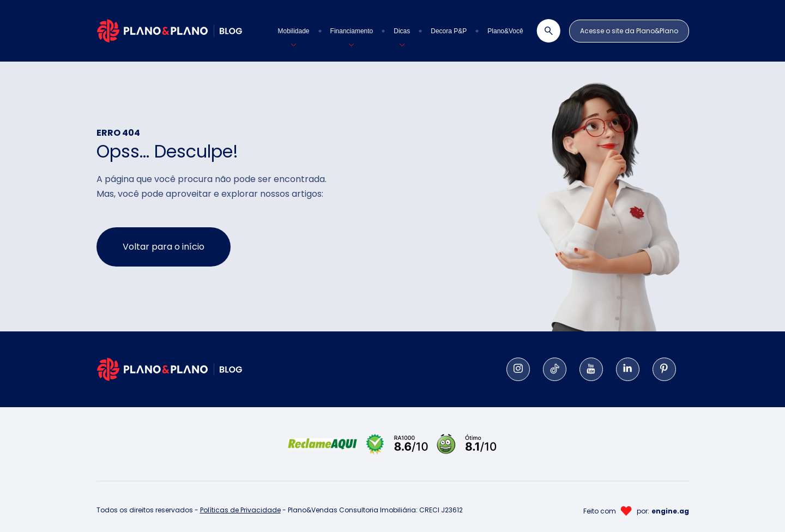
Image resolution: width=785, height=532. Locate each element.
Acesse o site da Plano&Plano (629, 31)
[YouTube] (591, 369)
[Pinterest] (664, 369)
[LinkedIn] (628, 369)
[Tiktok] (555, 369)
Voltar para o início (164, 247)
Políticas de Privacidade (240, 510)
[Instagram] (518, 369)
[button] (294, 31)
